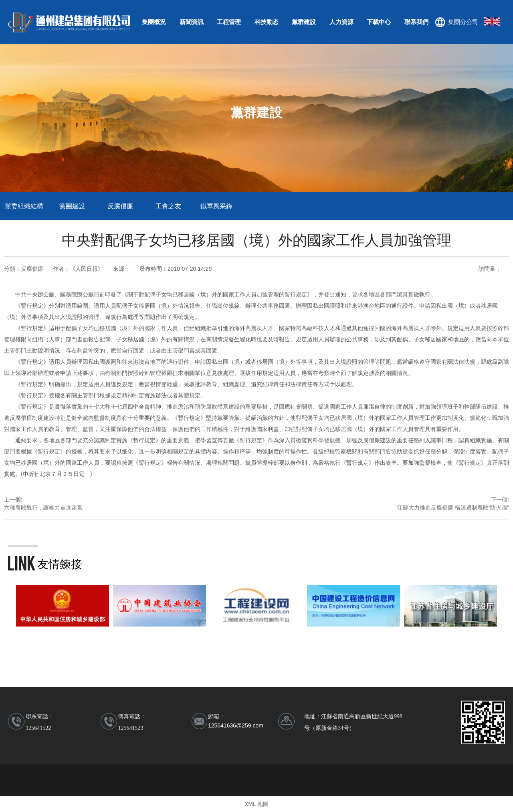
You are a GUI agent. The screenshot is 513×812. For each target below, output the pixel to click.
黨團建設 (72, 206)
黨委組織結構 (24, 206)
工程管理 (229, 22)
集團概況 (154, 22)
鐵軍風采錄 (216, 206)
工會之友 (168, 206)
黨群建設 (304, 22)
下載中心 (379, 22)
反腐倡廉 (120, 206)
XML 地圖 (256, 804)
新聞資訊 (192, 22)
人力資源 (341, 22)
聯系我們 (416, 22)
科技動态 (267, 22)
